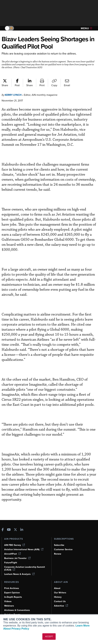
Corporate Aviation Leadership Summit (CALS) (25, 563)
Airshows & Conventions (18, 605)
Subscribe (60, 540)
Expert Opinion (12, 587)
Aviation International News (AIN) (24, 544)
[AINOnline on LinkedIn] (22, 525)
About (57, 583)
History (58, 592)
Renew (58, 549)
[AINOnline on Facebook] (3, 525)
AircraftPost (13, 549)
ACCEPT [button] (49, 637)
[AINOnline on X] (15, 525)
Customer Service (64, 544)
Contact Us (60, 596)
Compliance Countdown (17, 614)
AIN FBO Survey (15, 540)
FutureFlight (11, 557)
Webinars (9, 601)
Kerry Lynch (14, 95)
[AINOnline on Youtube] (9, 525)
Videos (8, 596)
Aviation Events (13, 609)
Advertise (61, 601)
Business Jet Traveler (18, 553)
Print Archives (12, 583)
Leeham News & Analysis (20, 569)
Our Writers (60, 587)
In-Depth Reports (13, 592)
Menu (86, 28)
